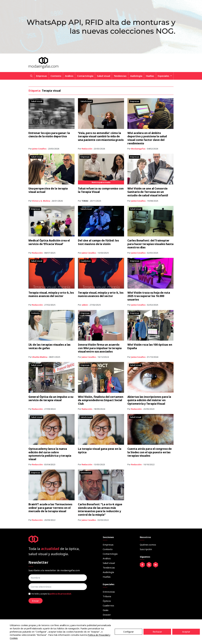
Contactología (85, 76)
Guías (106, 610)
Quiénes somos (148, 544)
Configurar (128, 632)
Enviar (35, 600)
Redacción (87, 149)
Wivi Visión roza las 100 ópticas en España (149, 346)
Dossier (107, 614)
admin (85, 305)
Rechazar (157, 632)
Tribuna (107, 596)
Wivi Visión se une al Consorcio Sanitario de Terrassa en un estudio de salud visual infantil (148, 192)
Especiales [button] (164, 76)
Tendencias (120, 76)
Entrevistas (109, 591)
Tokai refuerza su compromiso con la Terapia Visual (99, 190)
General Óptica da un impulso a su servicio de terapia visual (50, 398)
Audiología (136, 76)
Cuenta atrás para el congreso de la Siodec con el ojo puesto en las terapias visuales (150, 452)
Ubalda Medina (40, 357)
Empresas (42, 76)
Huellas (150, 76)
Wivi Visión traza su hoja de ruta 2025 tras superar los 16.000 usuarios (150, 296)
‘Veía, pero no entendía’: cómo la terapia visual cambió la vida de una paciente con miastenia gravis (100, 138)
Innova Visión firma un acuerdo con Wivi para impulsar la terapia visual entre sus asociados (100, 348)
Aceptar (186, 632)
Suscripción (146, 549)
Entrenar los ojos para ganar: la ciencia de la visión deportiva (50, 135)
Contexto (56, 76)
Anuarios (107, 619)
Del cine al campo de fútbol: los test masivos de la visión (99, 242)
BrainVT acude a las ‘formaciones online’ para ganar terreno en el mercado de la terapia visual (51, 508)
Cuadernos (108, 605)
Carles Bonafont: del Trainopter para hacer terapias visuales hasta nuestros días (149, 244)
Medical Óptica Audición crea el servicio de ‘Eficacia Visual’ (50, 242)
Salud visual (104, 76)
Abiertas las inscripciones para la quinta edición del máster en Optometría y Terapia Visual (150, 400)
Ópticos (107, 601)
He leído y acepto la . (51, 593)
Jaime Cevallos (39, 149)
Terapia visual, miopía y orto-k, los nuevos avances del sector (50, 294)
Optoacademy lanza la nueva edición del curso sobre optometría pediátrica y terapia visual (50, 454)
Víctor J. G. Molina (41, 201)
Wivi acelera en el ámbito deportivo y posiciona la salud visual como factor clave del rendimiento (148, 138)
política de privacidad (60, 593)
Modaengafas (138, 149)
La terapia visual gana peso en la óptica (100, 450)
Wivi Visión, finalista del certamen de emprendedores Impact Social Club (98, 400)
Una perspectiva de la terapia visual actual (49, 190)
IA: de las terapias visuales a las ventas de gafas (50, 346)
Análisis (69, 76)
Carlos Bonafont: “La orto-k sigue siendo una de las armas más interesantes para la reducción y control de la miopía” (101, 509)
